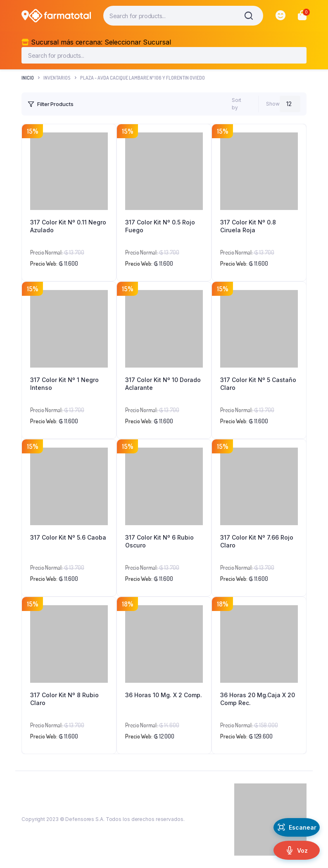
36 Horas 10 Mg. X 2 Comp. (164, 695)
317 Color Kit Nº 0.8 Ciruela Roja (248, 226)
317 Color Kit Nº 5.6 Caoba (68, 537)
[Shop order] (202, 104)
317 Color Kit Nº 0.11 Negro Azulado (68, 226)
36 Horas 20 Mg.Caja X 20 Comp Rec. (258, 699)
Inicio (28, 78)
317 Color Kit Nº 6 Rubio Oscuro (159, 541)
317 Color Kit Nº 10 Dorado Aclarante (163, 384)
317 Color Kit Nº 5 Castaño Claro (258, 384)
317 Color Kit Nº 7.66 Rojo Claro (257, 541)
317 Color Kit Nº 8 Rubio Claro (64, 699)
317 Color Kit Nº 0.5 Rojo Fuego (160, 226)
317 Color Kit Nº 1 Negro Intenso (64, 384)
